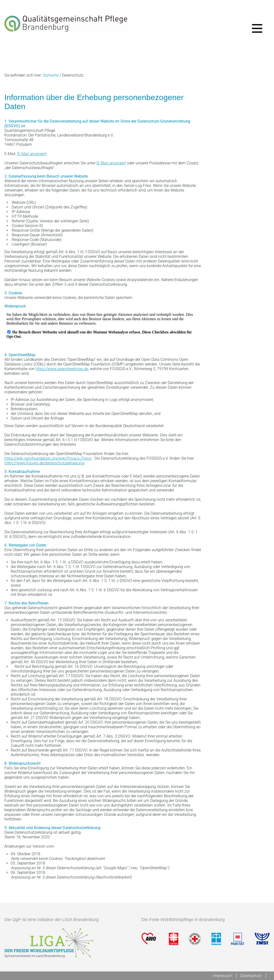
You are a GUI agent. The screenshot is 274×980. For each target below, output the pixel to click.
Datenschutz (251, 976)
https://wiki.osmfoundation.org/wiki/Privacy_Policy (48, 458)
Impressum (223, 976)
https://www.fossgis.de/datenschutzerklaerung (44, 463)
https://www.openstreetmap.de (62, 369)
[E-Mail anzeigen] (32, 154)
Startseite (51, 75)
